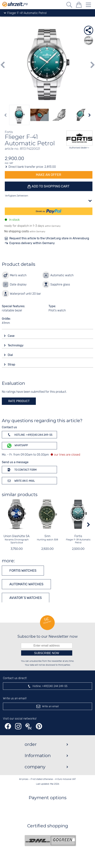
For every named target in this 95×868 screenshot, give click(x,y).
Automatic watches (26, 584)
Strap (12, 364)
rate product (19, 401)
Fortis (78, 536)
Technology (16, 345)
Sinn (48, 536)
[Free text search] (69, 5)
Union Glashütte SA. (17, 536)
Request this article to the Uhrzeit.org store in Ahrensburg (49, 238)
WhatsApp (17, 446)
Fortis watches (23, 571)
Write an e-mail (21, 481)
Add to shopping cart (50, 186)
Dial (11, 355)
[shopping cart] (79, 5)
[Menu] (88, 5)
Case (11, 336)
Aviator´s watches (26, 598)
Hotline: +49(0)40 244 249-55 (29, 435)
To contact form (21, 470)
